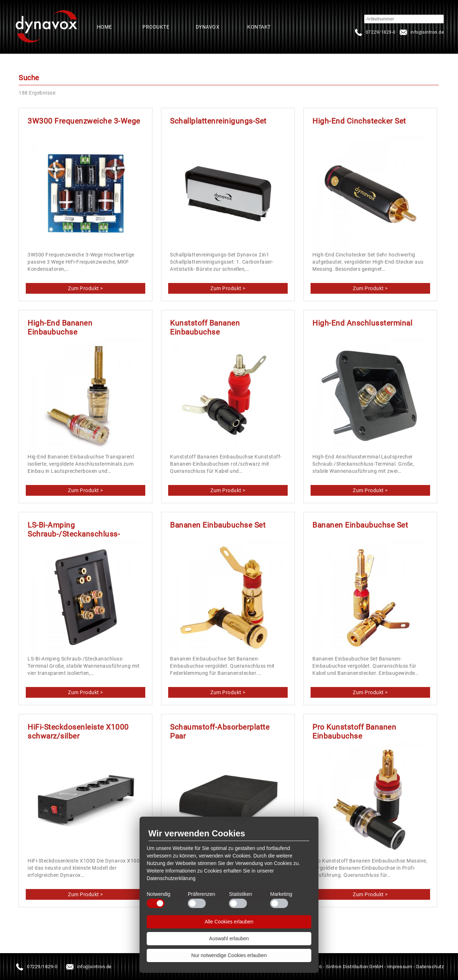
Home (104, 27)
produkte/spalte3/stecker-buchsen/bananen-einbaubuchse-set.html (371, 692)
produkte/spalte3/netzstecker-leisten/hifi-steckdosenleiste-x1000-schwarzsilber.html (86, 894)
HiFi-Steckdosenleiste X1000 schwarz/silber (78, 732)
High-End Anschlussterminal (362, 323)
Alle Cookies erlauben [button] (229, 922)
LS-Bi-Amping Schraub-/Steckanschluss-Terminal (74, 534)
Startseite (47, 27)
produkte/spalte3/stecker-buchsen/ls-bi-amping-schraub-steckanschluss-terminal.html (86, 692)
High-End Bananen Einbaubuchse (60, 328)
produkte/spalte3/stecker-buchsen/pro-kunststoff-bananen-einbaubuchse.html (371, 894)
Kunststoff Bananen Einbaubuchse (205, 328)
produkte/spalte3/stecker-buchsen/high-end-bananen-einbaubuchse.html (86, 490)
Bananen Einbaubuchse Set (218, 525)
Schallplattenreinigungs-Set (218, 121)
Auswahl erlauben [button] (229, 938)
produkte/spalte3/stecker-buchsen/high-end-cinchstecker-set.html (371, 288)
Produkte (156, 27)
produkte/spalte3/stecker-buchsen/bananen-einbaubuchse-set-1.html (228, 692)
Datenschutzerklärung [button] (171, 878)
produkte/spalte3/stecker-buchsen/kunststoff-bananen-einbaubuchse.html (228, 490)
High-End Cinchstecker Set (359, 121)
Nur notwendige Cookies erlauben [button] (229, 955)
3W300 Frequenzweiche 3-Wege (84, 121)
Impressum (400, 967)
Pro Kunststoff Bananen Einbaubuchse (354, 732)
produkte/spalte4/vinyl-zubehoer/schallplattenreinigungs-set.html (228, 288)
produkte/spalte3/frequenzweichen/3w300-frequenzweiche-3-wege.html (86, 288)
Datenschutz (430, 967)
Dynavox (208, 27)
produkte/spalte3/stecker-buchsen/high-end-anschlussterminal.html (371, 490)
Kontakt (259, 27)
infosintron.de (421, 32)
